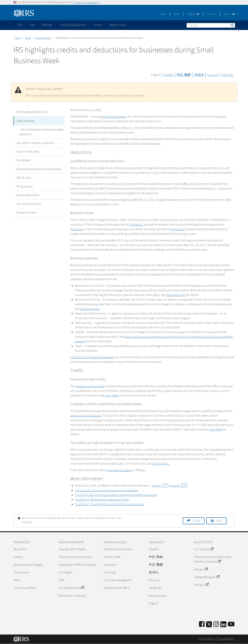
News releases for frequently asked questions (41, 132)
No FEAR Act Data (71, 588)
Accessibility (227, 639)
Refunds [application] (47, 25)
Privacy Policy (207, 639)
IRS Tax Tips (24, 177)
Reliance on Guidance (72, 596)
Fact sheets (23, 160)
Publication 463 (90, 309)
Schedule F (77, 229)
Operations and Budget (28, 565)
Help (163, 14)
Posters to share (26, 212)
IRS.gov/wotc (161, 464)
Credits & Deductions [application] (73, 25)
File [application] (20, 25)
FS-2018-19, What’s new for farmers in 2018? (102, 500)
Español (168, 75)
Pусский (154, 580)
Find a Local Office (25, 588)
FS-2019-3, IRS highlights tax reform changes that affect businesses (116, 495)
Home (18, 38)
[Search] (211, 25)
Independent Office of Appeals (78, 565)
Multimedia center (28, 195)
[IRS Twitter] (209, 626)
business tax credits (120, 470)
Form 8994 (215, 430)
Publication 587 (176, 295)
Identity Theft (112, 557)
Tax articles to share (29, 203)
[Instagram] (216, 624)
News (177, 14)
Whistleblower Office (117, 588)
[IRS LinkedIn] (223, 626)
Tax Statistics (22, 572)
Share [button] (196, 521)
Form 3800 (112, 395)
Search (232, 25)
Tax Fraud (110, 572)
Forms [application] (98, 25)
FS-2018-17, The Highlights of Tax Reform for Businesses (109, 504)
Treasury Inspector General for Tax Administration (213, 559)
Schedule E (178, 229)
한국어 (199, 75)
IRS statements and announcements (39, 169)
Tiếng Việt (227, 75)
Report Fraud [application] (118, 25)
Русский (212, 75)
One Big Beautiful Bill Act (32, 112)
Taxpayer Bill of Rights (72, 549)
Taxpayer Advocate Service (75, 557)
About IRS (20, 549)
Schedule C (137, 225)
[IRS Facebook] (202, 624)
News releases (43, 38)
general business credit (90, 386)
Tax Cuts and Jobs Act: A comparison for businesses (106, 490)
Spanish (178, 486)
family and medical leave (86, 416)
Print (219, 521)
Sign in (229, 14)
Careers (18, 557)
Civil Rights (66, 572)
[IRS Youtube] (231, 624)
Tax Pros (211, 14)
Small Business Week (113, 117)
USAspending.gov (207, 577)
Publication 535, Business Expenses (92, 357)
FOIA (62, 580)
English (193, 14)
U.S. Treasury (204, 549)
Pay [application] (32, 25)
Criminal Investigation (118, 580)
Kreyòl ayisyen (158, 596)
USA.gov (201, 569)
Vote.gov (201, 585)
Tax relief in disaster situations (35, 143)
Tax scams (110, 565)
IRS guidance (25, 186)
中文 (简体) (156, 557)
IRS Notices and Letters (118, 549)
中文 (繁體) (184, 75)
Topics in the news (28, 151)
